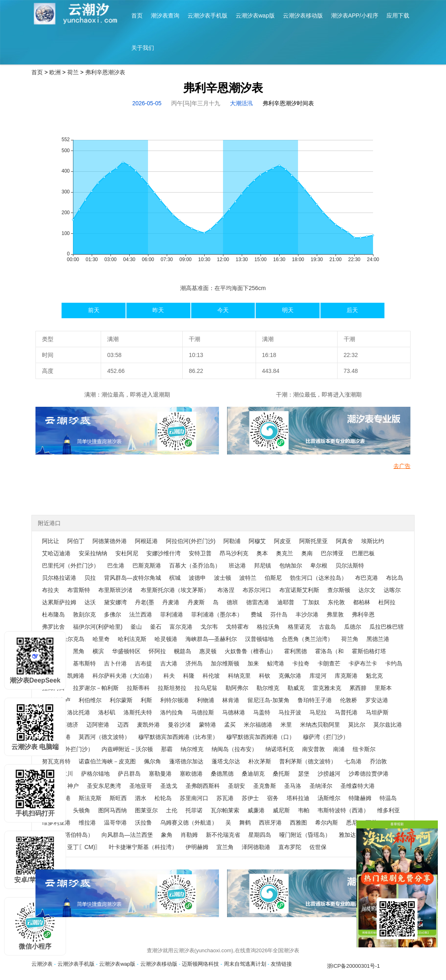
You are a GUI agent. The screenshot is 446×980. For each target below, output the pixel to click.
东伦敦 (336, 602)
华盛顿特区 (126, 651)
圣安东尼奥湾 (104, 786)
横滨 (98, 651)
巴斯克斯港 (147, 565)
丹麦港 (171, 602)
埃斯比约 (373, 541)
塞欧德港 (191, 774)
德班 (232, 602)
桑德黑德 (222, 774)
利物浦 (205, 700)
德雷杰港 (258, 602)
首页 (137, 16)
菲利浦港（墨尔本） (217, 614)
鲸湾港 (276, 663)
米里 (286, 725)
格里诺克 (299, 627)
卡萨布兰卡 (363, 663)
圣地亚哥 (141, 786)
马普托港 (346, 712)
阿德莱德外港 (110, 541)
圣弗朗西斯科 (203, 786)
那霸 (167, 749)
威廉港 (256, 810)
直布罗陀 (290, 847)
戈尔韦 (209, 627)
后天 (352, 310)
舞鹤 (245, 823)
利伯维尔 (90, 700)
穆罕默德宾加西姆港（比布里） (178, 737)
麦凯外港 (148, 725)
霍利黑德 (296, 651)
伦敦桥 (349, 700)
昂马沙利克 (234, 553)
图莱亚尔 (146, 810)
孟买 (230, 725)
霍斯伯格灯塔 (369, 651)
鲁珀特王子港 (315, 700)
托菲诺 (194, 810)
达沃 (90, 602)
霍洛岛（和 (329, 651)
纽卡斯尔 (364, 749)
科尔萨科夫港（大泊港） (124, 676)
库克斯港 (346, 676)
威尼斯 (281, 810)
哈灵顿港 (166, 639)
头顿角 (82, 810)
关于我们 (143, 48)
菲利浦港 (172, 614)
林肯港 (231, 700)
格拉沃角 (268, 627)
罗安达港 (377, 700)
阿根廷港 (146, 541)
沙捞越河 (329, 774)
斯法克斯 (90, 798)
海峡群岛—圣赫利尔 (211, 639)
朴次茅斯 (260, 761)
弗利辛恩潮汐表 (105, 72)
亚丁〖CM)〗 (84, 847)
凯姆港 (76, 676)
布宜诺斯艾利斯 (299, 590)
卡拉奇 (301, 663)
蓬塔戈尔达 (226, 761)
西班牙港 (270, 823)
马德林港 (234, 712)
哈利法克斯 (132, 639)
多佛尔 (113, 614)
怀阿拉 (157, 651)
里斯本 (383, 688)
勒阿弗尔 (237, 688)
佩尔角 (152, 761)
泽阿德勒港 (256, 847)
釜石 (156, 627)
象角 (167, 835)
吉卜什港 (115, 663)
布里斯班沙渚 (115, 590)
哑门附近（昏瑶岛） (305, 835)
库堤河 (318, 676)
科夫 (169, 676)
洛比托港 (79, 712)
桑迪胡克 (253, 774)
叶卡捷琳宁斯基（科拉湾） (143, 847)
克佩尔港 (290, 676)
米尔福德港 (258, 725)
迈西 (123, 725)
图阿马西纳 (113, 810)
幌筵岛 (183, 651)
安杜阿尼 (127, 553)
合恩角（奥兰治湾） (307, 639)
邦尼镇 (263, 565)
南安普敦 (314, 749)
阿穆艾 (257, 541)
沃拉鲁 (144, 823)
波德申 (197, 578)
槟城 (175, 578)
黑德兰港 (378, 639)
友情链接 (281, 964)
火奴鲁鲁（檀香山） (250, 651)
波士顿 (223, 578)
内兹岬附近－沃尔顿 (127, 749)
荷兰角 (350, 639)
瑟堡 (304, 774)
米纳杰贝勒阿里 (320, 725)
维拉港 (87, 823)
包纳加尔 (291, 565)
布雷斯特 (79, 590)
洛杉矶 (107, 712)
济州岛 (194, 663)
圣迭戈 (169, 786)
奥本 (262, 553)
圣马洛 (293, 786)
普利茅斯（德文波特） (308, 761)
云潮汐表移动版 (303, 16)
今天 (223, 310)
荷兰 (73, 72)
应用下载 (398, 16)
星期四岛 (260, 835)
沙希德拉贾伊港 (369, 774)
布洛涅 (226, 590)
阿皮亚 (283, 541)
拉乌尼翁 (206, 688)
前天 (94, 310)
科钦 (265, 676)
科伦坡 (211, 676)
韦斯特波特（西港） (343, 810)
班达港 (237, 565)
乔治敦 (378, 761)
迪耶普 (286, 602)
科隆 (189, 676)
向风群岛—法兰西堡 (127, 835)
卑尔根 (319, 565)
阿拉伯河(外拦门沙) (191, 541)
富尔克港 (181, 627)
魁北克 (374, 676)
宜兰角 (225, 847)
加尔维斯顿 (225, 663)
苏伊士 (250, 798)
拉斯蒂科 (138, 688)
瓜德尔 (353, 627)
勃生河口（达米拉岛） (318, 578)
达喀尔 (392, 590)
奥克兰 (285, 553)
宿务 (273, 798)
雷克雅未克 (327, 688)
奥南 (307, 553)
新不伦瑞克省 (223, 835)
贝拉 (90, 578)
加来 (253, 663)
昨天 (158, 310)
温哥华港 (115, 823)
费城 (256, 614)
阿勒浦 (232, 541)
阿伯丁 (76, 541)
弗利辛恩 (363, 614)
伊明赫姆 (197, 847)
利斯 (146, 700)
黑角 (79, 651)
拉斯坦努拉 (172, 688)
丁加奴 (311, 602)
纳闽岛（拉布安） (234, 749)
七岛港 (353, 761)
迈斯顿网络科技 (200, 964)
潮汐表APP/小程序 (355, 16)
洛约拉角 (172, 712)
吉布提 (144, 663)
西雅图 (298, 823)
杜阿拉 (387, 602)
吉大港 (169, 663)
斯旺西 (118, 798)
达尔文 (367, 590)
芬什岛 (279, 614)
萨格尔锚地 (95, 774)
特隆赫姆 (360, 798)
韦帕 (304, 810)
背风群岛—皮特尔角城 (132, 578)
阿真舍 (344, 541)
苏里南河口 (194, 798)
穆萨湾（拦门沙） (326, 737)
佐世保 (318, 847)
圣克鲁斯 (265, 786)
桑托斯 (281, 774)
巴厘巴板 (363, 553)
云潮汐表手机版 (208, 16)
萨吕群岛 (129, 774)
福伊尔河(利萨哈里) (98, 627)
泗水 (141, 798)
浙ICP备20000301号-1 (353, 966)
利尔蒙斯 (121, 700)
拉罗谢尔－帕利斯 (96, 688)
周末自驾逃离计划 (245, 964)
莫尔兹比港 (388, 725)
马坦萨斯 (377, 712)
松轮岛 (163, 798)
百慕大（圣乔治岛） (195, 565)
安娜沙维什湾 (163, 553)
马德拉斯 (203, 712)
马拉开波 (290, 712)
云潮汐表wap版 (255, 16)
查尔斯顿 (339, 590)
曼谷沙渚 (179, 725)
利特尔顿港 (174, 700)
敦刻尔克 (84, 614)
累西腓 (358, 688)
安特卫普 (200, 553)
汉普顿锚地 (259, 639)
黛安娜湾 (115, 602)
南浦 (339, 749)
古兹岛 (327, 627)
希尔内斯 (327, 823)
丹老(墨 (145, 602)
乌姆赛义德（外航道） (189, 823)
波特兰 (248, 578)
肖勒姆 (189, 835)
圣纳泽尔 (321, 786)
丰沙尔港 (307, 614)
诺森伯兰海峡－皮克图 (107, 761)
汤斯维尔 (329, 798)
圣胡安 (236, 786)
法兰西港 (141, 614)
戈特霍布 (237, 627)
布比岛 (395, 578)
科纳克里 (239, 676)
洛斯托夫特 (138, 712)
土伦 (172, 810)
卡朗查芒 (329, 663)
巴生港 (116, 565)
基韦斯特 (84, 663)
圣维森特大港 (358, 786)
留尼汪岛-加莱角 (268, 700)
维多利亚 (389, 810)
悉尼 (352, 823)
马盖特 (262, 712)
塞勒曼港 (160, 774)
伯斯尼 (273, 578)
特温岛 (388, 798)
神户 (73, 786)
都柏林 (362, 602)
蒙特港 (208, 725)
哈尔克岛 (73, 639)
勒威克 (296, 688)
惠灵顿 (208, 651)
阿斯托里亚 (314, 541)
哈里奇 (101, 639)
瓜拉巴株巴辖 (386, 627)
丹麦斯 (196, 602)
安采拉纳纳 (93, 553)
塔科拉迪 (298, 798)
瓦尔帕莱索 (225, 810)
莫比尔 (357, 725)
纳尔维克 (192, 749)
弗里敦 (335, 614)
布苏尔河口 (257, 590)
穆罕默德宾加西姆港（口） (261, 737)
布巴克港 (367, 578)
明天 (288, 310)
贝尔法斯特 (350, 565)
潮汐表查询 (165, 16)
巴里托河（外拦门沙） (71, 565)
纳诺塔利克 (280, 749)
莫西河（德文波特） (104, 737)
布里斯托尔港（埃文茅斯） (175, 590)
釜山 (136, 627)
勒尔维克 (268, 688)
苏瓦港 (225, 798)
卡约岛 (394, 663)
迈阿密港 (98, 725)
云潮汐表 (42, 964)
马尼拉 (318, 712)
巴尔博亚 (332, 553)
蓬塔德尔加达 (186, 761)
